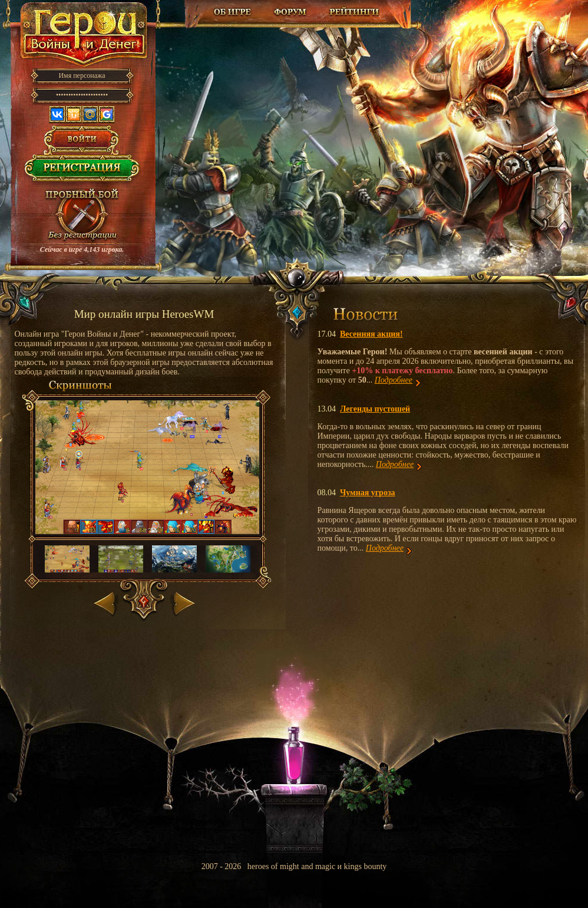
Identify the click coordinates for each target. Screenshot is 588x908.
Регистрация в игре (82, 171)
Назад (106, 601)
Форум (291, 12)
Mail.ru (90, 114)
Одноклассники (74, 114)
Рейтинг (354, 12)
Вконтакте (57, 114)
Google (107, 114)
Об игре (233, 12)
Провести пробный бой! (82, 216)
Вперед (183, 601)
